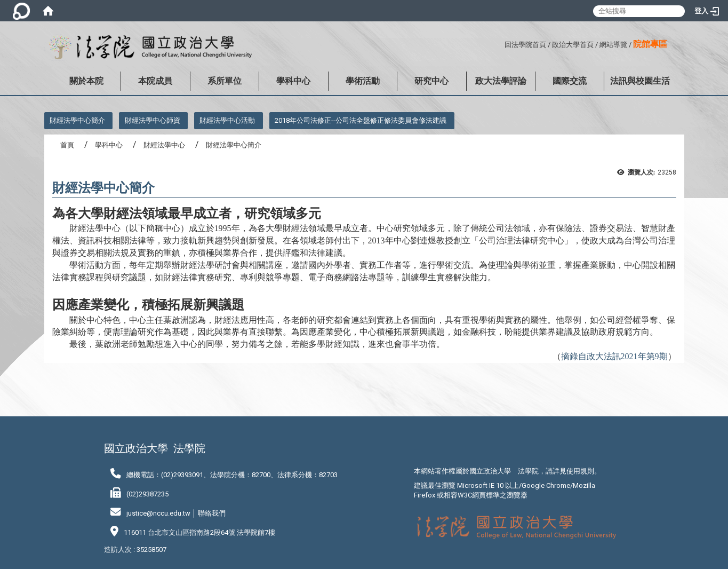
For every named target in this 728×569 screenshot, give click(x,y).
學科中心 (293, 81)
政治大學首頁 (573, 45)
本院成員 (155, 81)
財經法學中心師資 (153, 120)
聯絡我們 (212, 513)
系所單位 (225, 81)
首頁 (67, 145)
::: (501, 43)
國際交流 (570, 81)
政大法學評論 (501, 81)
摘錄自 (614, 356)
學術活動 (363, 81)
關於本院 (86, 81)
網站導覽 (613, 45)
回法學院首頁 (525, 45)
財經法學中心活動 (227, 120)
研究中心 (431, 81)
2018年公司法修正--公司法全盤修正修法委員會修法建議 (361, 120)
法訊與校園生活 (640, 81)
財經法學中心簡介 (77, 120)
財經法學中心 (164, 145)
